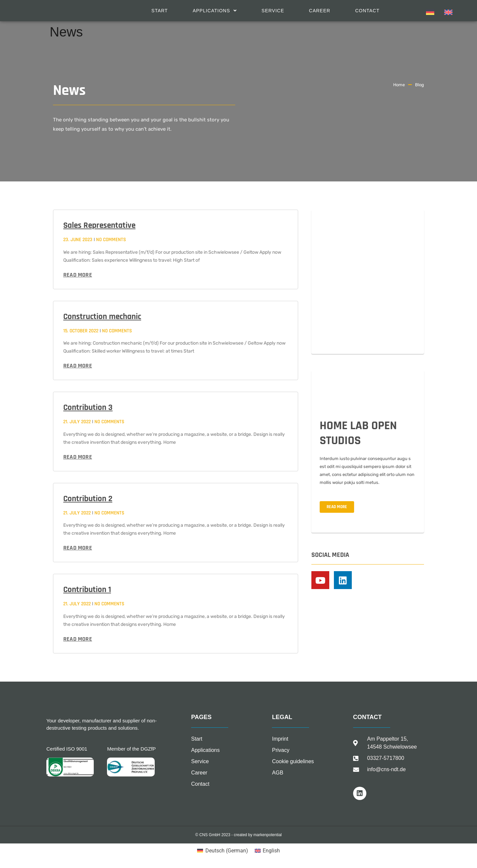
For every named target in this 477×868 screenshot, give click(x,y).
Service (273, 11)
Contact (367, 11)
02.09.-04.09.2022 (343, 328)
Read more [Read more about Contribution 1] (78, 639)
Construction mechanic (102, 317)
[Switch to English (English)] (267, 851)
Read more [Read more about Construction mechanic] (78, 366)
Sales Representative (99, 226)
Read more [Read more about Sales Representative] (78, 275)
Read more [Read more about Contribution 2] (78, 548)
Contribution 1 (87, 590)
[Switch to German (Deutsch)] (222, 851)
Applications (215, 11)
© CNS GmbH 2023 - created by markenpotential (239, 835)
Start (160, 11)
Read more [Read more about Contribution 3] (78, 457)
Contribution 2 (88, 499)
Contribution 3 (88, 408)
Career (320, 11)
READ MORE (337, 507)
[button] (215, 11)
